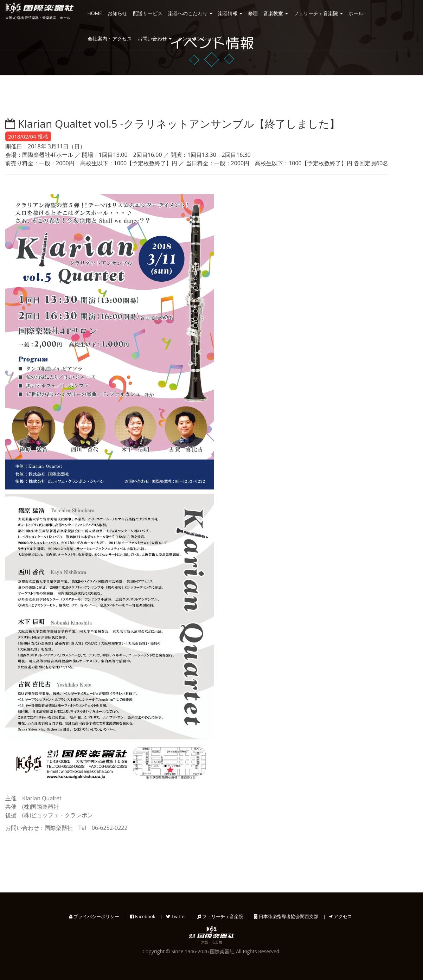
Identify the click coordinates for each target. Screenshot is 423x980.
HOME (95, 13)
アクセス (341, 916)
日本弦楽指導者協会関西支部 (286, 916)
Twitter (176, 916)
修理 (253, 13)
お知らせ (117, 13)
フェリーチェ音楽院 (318, 13)
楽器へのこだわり (190, 13)
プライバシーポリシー (94, 916)
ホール (356, 13)
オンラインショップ (199, 39)
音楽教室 (276, 13)
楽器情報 (230, 13)
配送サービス (148, 13)
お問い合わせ (155, 39)
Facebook (143, 916)
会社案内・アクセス (110, 39)
